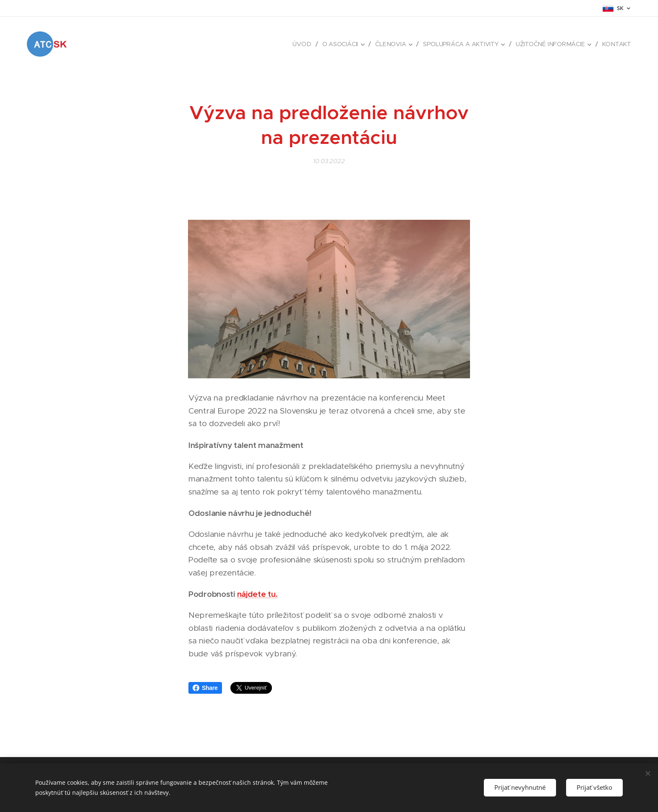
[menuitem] (303, 44)
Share (205, 688)
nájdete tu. (257, 594)
